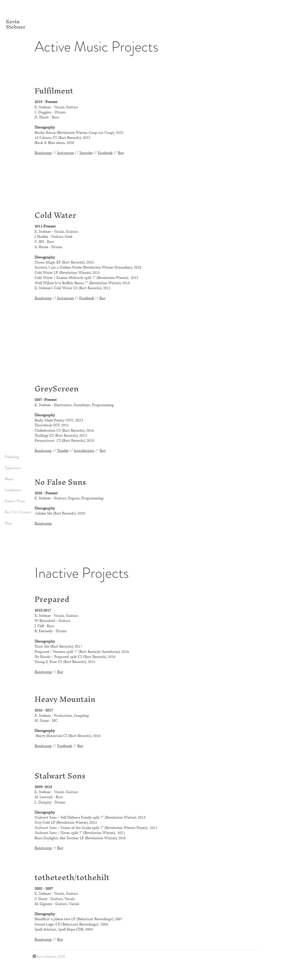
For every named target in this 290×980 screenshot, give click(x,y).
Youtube (86, 153)
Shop (8, 523)
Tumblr (63, 451)
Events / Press (15, 501)
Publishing (12, 457)
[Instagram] (34, 956)
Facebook (105, 153)
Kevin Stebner (16, 24)
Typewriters (13, 468)
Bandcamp (43, 153)
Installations (13, 490)
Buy (121, 153)
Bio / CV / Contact (18, 512)
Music (9, 479)
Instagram (66, 153)
